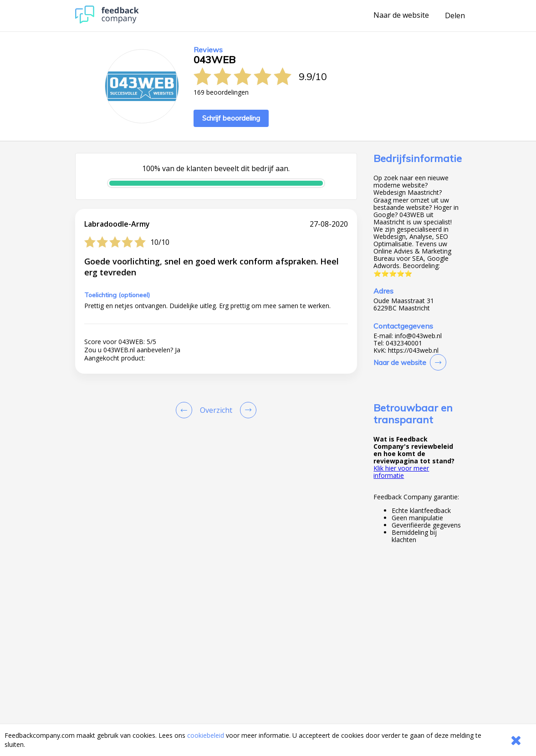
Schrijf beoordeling (231, 118)
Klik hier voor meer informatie (401, 472)
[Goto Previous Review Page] (186, 410)
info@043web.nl (418, 336)
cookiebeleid (206, 735)
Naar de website (401, 15)
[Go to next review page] (246, 410)
